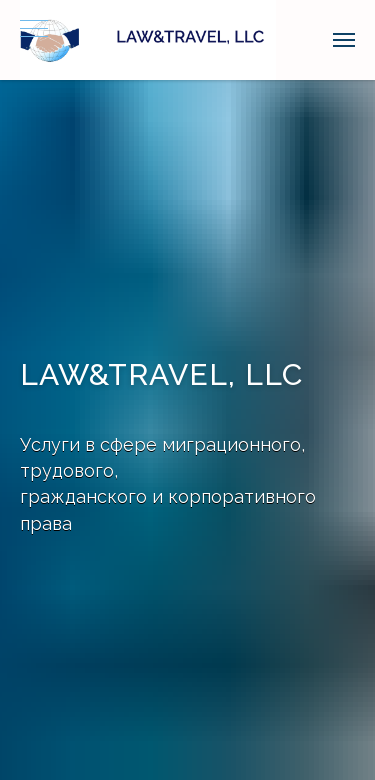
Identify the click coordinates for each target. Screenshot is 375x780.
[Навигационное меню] (34, 30)
